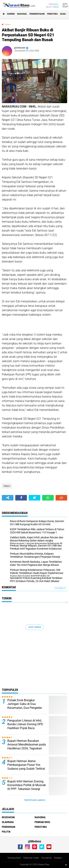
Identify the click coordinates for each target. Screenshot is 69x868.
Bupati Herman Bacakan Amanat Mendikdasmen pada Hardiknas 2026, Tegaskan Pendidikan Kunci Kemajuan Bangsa (27, 748)
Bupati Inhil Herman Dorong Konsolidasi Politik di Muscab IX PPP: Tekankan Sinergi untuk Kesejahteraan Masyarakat (27, 789)
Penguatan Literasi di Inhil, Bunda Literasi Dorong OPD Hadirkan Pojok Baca (25, 724)
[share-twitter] (34, 498)
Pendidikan (9, 827)
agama (64, 14)
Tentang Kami (14, 858)
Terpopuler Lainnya (35, 800)
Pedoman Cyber (31, 858)
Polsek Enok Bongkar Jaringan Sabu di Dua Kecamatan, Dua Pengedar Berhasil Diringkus (25, 706)
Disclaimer (47, 858)
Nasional (22, 14)
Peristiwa (52, 14)
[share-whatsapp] (48, 498)
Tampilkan (60, 588)
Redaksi (58, 858)
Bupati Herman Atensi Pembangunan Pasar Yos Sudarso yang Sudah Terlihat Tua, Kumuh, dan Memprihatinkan (26, 769)
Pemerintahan (37, 14)
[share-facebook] (21, 498)
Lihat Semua (35, 627)
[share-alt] (8, 498)
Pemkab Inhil (43, 822)
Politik (6, 832)
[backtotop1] (66, 865)
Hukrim (11, 14)
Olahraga (8, 822)
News (8, 24)
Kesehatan (8, 817)
